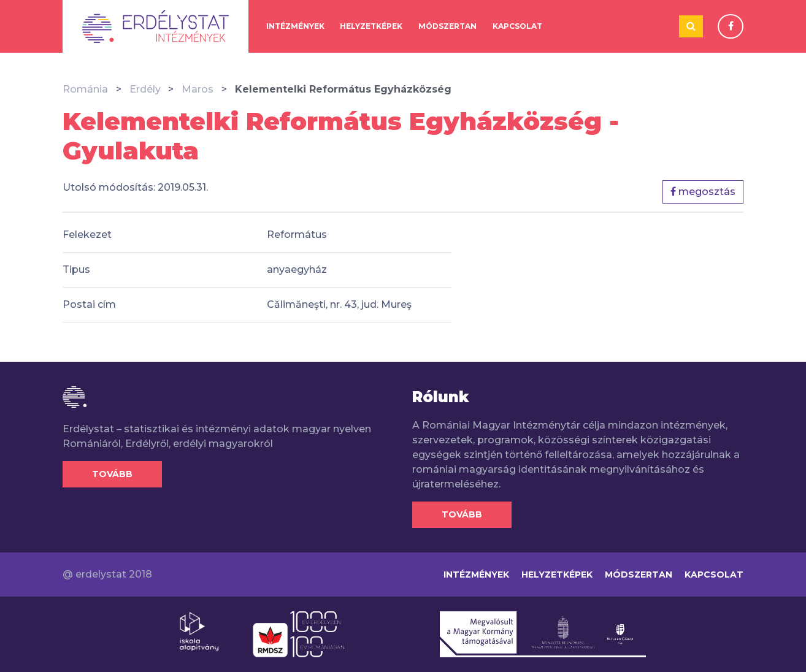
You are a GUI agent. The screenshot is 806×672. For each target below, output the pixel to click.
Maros (198, 89)
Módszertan (447, 26)
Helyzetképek (371, 26)
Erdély (145, 89)
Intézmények (295, 26)
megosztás (703, 192)
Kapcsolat (517, 26)
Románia (85, 89)
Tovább (112, 474)
